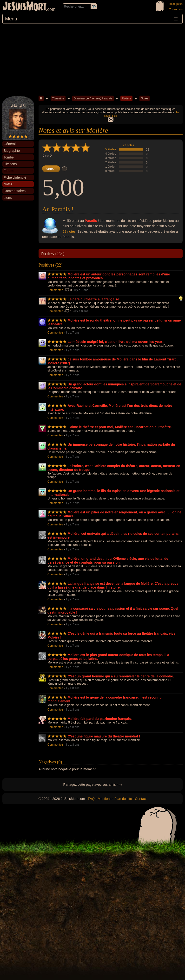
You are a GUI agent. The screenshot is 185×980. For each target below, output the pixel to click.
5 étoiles (111, 149)
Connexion (176, 9)
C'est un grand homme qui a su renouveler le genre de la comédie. (121, 676)
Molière (126, 98)
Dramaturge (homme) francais (93, 98)
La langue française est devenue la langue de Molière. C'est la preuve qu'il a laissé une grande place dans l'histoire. (113, 585)
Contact (141, 799)
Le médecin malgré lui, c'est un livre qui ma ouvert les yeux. (116, 342)
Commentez (55, 290)
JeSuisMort (25, 7)
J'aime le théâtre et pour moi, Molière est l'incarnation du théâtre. (120, 427)
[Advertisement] (92, 60)
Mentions (104, 799)
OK (110, 120)
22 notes (128, 145)
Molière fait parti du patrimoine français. (100, 719)
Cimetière (58, 98)
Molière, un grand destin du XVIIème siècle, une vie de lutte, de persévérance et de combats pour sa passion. (108, 560)
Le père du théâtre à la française (93, 299)
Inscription (176, 4)
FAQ (91, 799)
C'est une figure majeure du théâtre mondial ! (104, 736)
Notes (144, 98)
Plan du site (123, 799)
